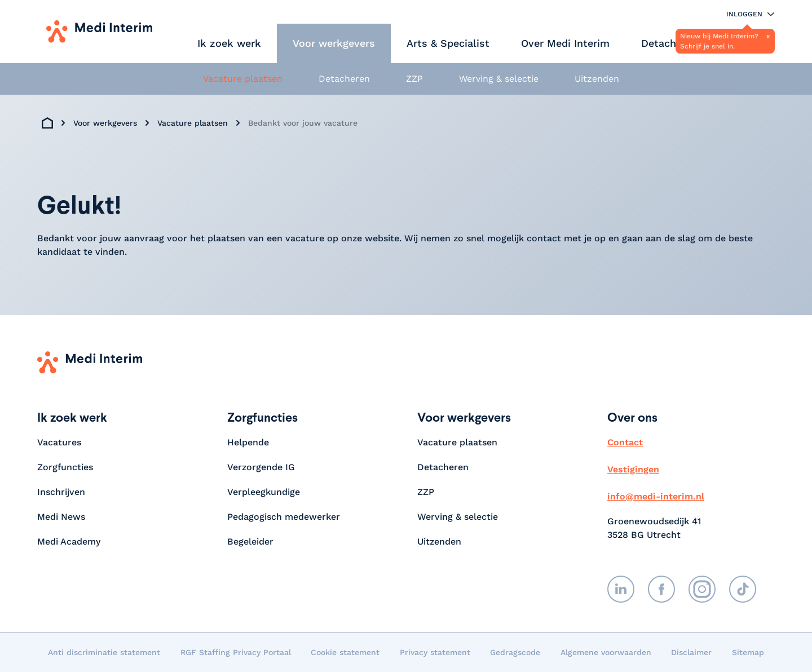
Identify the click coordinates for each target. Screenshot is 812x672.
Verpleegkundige (264, 492)
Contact (625, 442)
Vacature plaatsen (243, 79)
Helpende (248, 442)
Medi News (61, 517)
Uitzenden (597, 79)
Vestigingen (633, 469)
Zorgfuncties (65, 467)
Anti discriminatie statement (104, 652)
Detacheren (669, 43)
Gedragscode (515, 652)
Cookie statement (345, 652)
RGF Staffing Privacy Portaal (236, 652)
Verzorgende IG (261, 467)
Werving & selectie (499, 79)
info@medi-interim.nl (656, 496)
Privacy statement (435, 652)
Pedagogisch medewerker (284, 517)
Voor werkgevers (334, 43)
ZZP (414, 79)
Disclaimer (691, 652)
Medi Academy (70, 541)
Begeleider (250, 541)
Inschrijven (61, 492)
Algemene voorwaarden (606, 652)
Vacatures (59, 442)
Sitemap (748, 652)
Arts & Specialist (448, 43)
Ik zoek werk (229, 43)
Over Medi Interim (565, 43)
